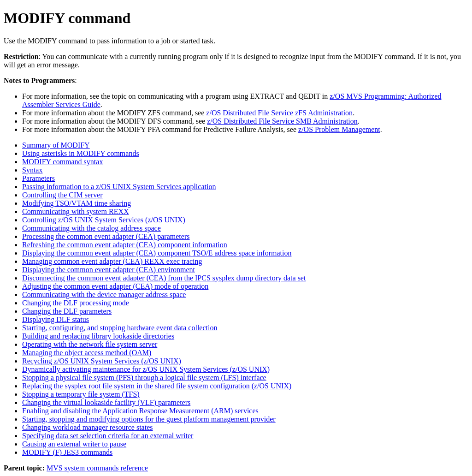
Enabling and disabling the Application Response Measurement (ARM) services (140, 411)
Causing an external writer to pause (74, 444)
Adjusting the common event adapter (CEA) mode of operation (115, 286)
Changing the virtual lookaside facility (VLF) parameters (106, 402)
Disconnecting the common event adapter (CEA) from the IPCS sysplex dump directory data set (164, 278)
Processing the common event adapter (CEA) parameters (106, 236)
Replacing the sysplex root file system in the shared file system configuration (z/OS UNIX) (157, 386)
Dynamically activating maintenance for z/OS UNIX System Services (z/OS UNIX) (146, 369)
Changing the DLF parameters (67, 311)
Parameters (38, 178)
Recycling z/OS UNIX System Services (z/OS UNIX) (102, 361)
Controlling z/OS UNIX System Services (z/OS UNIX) (104, 220)
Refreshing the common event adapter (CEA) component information (125, 245)
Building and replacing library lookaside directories (98, 336)
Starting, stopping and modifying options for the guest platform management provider (149, 419)
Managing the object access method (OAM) (87, 353)
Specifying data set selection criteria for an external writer (108, 436)
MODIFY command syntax (62, 162)
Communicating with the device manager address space (104, 295)
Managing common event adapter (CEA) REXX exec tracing (112, 261)
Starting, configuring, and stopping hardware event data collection (120, 328)
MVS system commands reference (97, 468)
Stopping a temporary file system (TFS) (81, 394)
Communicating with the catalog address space (91, 228)
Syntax (32, 170)
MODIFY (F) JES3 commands (67, 452)
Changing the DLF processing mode (76, 303)
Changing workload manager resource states (87, 427)
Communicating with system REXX (76, 211)
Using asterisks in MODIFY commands (81, 153)
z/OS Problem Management (339, 129)
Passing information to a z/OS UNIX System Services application (119, 187)
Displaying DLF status (56, 319)
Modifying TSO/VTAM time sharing (77, 203)
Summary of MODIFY (56, 145)
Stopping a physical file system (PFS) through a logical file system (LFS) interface (144, 378)
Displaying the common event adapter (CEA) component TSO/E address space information (157, 253)
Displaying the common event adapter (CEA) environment (109, 270)
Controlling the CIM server (62, 195)
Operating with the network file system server (90, 344)
